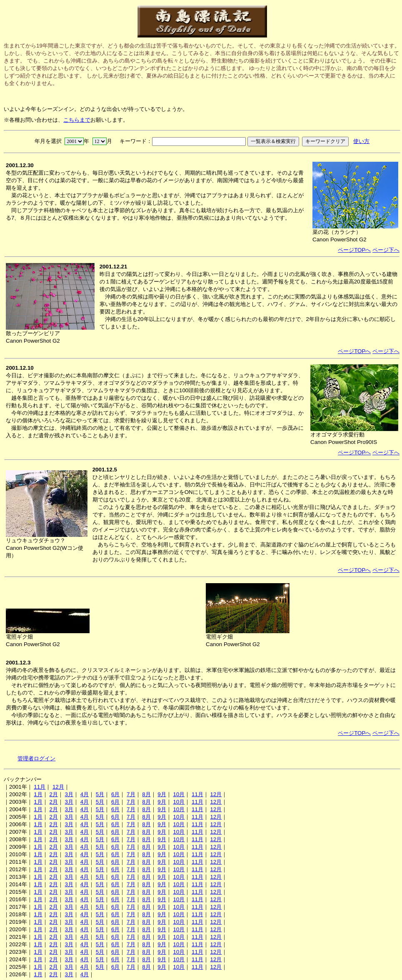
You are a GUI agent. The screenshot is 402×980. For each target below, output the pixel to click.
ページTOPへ (354, 250)
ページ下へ (386, 250)
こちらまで (77, 120)
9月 (162, 794)
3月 (69, 794)
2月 (53, 794)
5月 (100, 794)
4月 (85, 794)
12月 (58, 787)
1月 (38, 794)
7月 (131, 794)
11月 (40, 787)
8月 (146, 794)
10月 (179, 794)
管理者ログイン (36, 758)
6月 (115, 794)
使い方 (361, 141)
